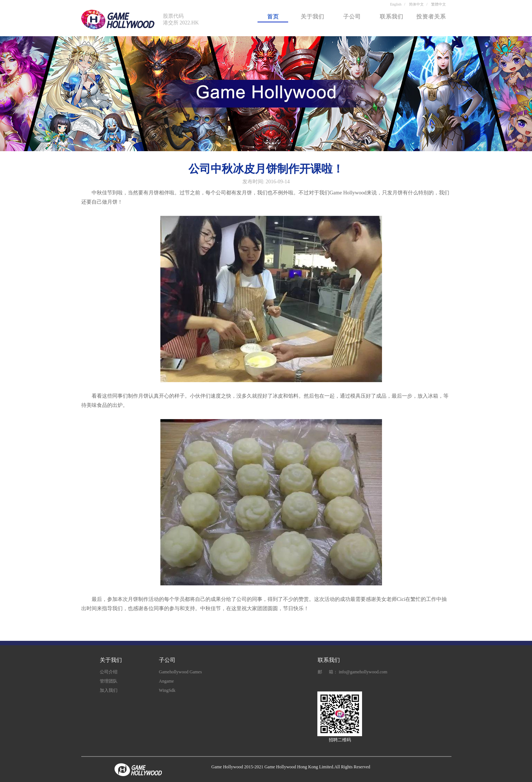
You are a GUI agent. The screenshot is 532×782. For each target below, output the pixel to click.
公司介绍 (109, 672)
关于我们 (313, 17)
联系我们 (392, 17)
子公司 (352, 17)
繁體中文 (439, 4)
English (396, 4)
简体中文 (416, 4)
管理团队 (109, 681)
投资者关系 (431, 17)
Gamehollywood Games (180, 672)
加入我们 (109, 690)
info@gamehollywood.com (363, 672)
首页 (273, 17)
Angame (166, 681)
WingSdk (167, 690)
